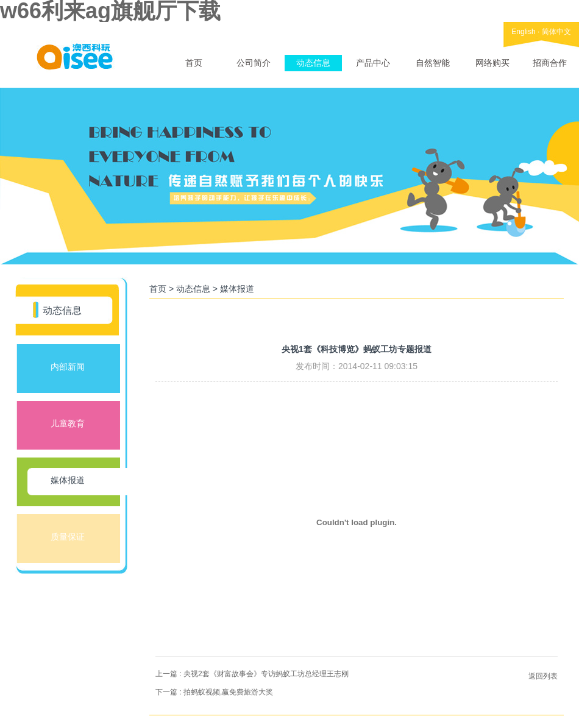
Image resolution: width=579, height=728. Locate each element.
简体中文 (556, 32)
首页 (194, 63)
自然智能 (433, 63)
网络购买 (492, 63)
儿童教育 (68, 423)
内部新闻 (68, 367)
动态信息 (313, 63)
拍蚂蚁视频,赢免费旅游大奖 (228, 692)
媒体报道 (68, 480)
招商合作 (550, 63)
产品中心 (373, 63)
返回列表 (543, 676)
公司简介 (254, 63)
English (523, 32)
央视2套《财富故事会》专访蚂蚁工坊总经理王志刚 (266, 674)
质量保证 (68, 537)
